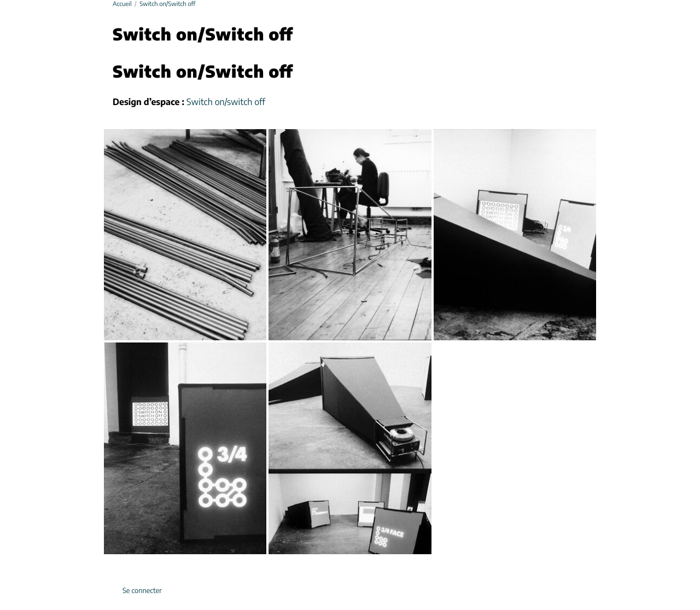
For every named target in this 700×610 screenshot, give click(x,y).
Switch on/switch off (226, 103)
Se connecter (142, 591)
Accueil (122, 5)
